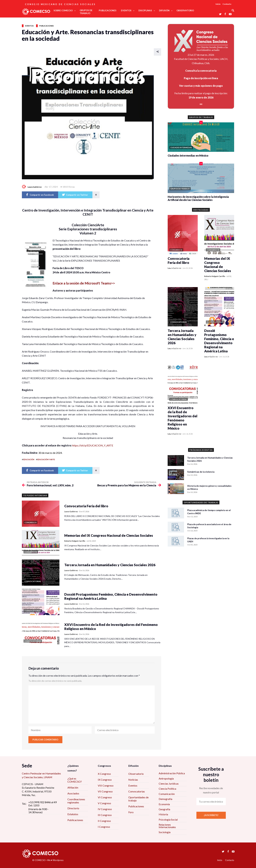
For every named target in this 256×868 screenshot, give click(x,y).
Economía (164, 804)
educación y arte (46, 459)
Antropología (166, 778)
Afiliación (73, 787)
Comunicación (167, 794)
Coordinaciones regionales (76, 801)
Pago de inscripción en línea (201, 78)
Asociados (73, 793)
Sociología (165, 832)
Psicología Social (168, 819)
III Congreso (105, 815)
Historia (163, 814)
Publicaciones (47, 26)
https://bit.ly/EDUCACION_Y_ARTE (93, 445)
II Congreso (104, 821)
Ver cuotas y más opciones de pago (201, 86)
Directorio (73, 808)
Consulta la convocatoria (201, 71)
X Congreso (104, 774)
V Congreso (104, 803)
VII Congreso (105, 791)
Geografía (164, 809)
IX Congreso (105, 780)
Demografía (165, 799)
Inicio (218, 4)
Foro (131, 812)
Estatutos (73, 814)
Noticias (133, 780)
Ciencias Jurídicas (169, 784)
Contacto (227, 4)
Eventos (29, 26)
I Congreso (104, 827)
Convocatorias (137, 791)
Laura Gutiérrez (35, 187)
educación (29, 459)
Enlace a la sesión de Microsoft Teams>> (84, 283)
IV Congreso (105, 809)
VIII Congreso (106, 785)
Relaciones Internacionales (167, 826)
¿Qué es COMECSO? (75, 780)
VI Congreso (105, 797)
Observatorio (136, 774)
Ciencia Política (167, 789)
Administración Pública (172, 773)
